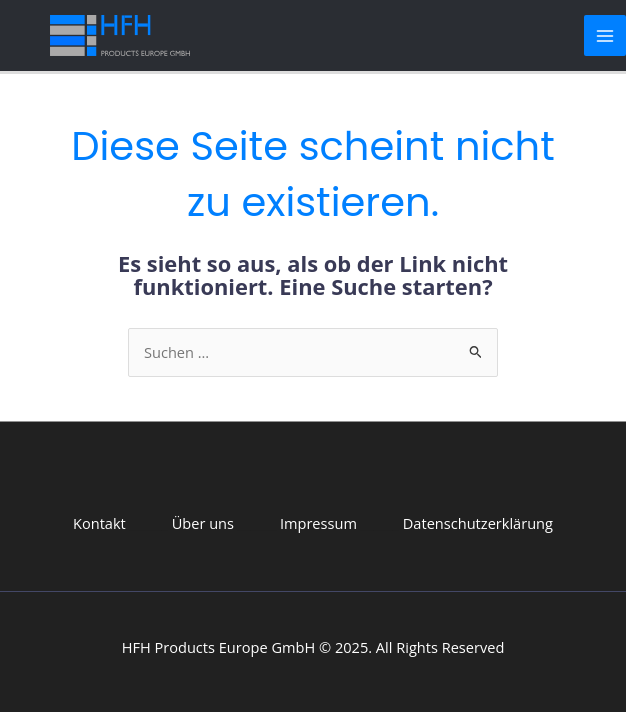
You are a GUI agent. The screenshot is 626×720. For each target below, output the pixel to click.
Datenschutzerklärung (478, 523)
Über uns (203, 523)
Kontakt (99, 523)
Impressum (318, 523)
